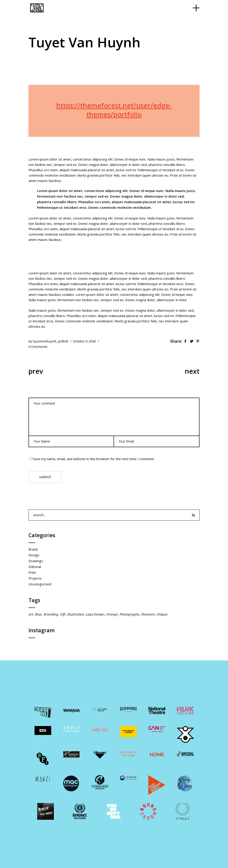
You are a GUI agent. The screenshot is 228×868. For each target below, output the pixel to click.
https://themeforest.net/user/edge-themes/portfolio (114, 110)
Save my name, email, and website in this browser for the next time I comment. (94, 459)
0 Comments (38, 347)
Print (32, 572)
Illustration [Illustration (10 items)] (76, 614)
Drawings (36, 561)
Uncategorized (40, 584)
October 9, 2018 (84, 341)
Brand (33, 549)
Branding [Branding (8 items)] (51, 614)
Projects (35, 578)
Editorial (35, 567)
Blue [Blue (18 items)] (38, 614)
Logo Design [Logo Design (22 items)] (95, 614)
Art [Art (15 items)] (31, 614)
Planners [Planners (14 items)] (148, 614)
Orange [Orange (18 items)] (112, 614)
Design (34, 555)
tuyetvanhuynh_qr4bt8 (51, 341)
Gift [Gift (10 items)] (63, 614)
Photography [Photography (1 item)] (129, 614)
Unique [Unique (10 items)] (162, 614)
